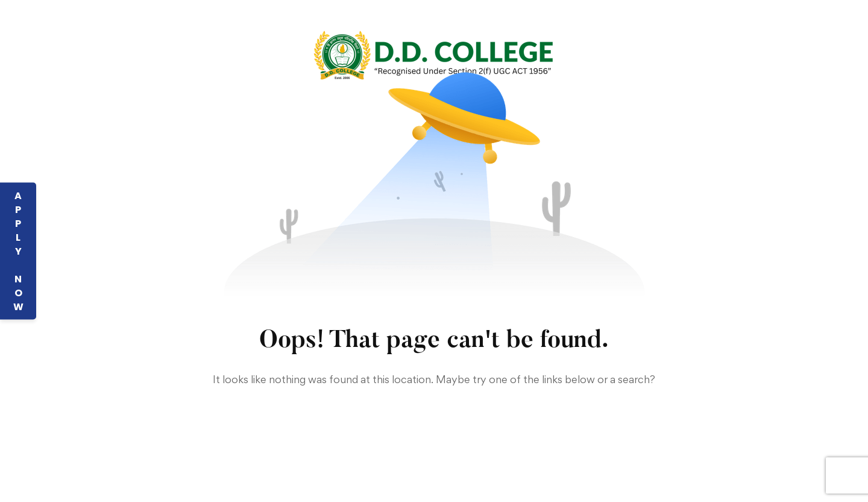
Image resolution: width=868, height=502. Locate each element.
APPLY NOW (18, 251)
